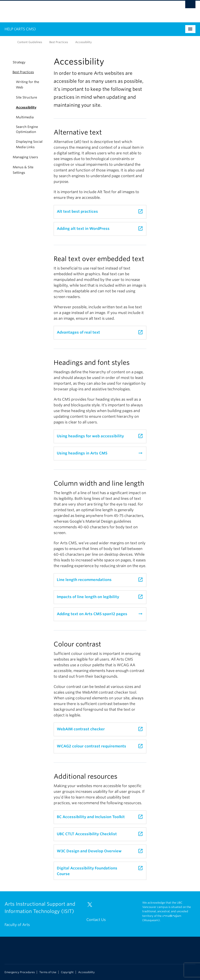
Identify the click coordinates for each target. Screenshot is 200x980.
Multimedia (25, 117)
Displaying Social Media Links (29, 144)
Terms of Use (48, 972)
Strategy (19, 62)
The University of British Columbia (86, 9)
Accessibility (26, 107)
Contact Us (96, 920)
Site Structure (26, 97)
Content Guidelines (30, 42)
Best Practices (59, 42)
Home (7, 42)
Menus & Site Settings (23, 170)
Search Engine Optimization (27, 129)
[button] (7, 72)
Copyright (67, 972)
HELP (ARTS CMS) (20, 29)
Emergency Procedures (20, 972)
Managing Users (25, 157)
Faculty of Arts (17, 925)
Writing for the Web (27, 85)
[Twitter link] (91, 906)
